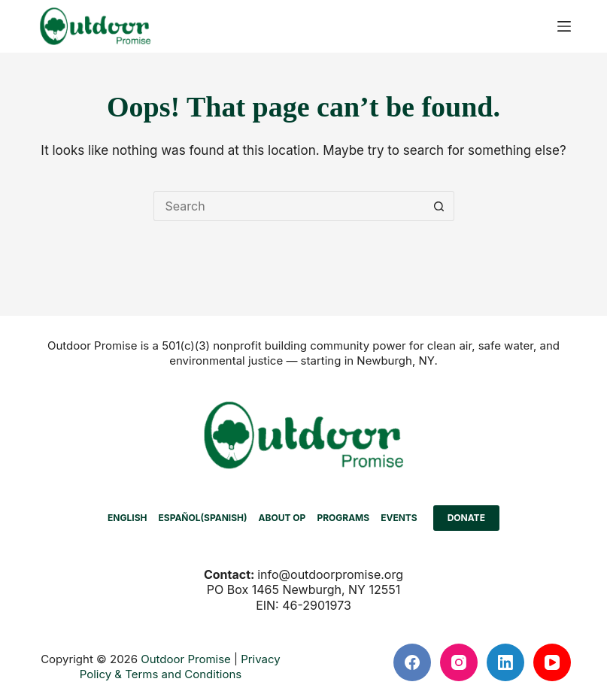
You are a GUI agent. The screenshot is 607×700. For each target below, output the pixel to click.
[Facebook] (412, 662)
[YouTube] (552, 662)
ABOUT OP (282, 518)
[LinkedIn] (505, 662)
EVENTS (399, 518)
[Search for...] (289, 206)
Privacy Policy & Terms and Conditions (180, 667)
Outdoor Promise (186, 659)
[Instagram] (459, 662)
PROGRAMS (343, 518)
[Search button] (439, 206)
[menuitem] (127, 518)
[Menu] (564, 26)
